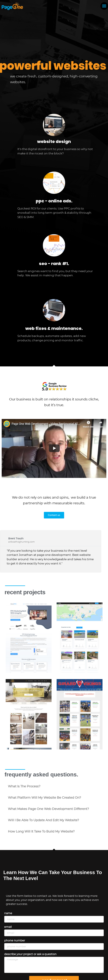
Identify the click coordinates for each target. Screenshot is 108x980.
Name (8, 913)
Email (8, 927)
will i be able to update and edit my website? (43, 820)
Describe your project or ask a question (30, 954)
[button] (54, 787)
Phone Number (15, 941)
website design (54, 142)
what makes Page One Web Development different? (48, 809)
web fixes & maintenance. (54, 328)
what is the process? (24, 787)
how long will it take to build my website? (41, 832)
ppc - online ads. (54, 201)
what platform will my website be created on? (44, 798)
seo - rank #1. (54, 264)
